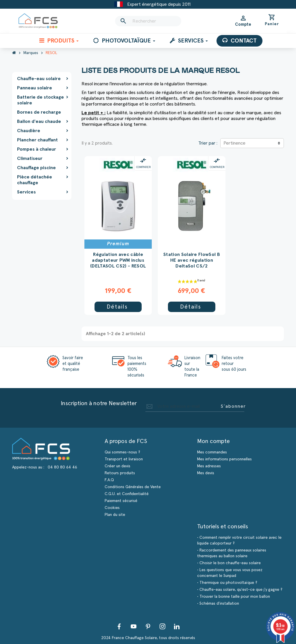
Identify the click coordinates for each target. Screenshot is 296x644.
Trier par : (208, 143)
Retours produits (120, 473)
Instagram (162, 626)
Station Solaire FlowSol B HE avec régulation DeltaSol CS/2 (192, 260)
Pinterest (148, 626)
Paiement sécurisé (121, 501)
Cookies (112, 508)
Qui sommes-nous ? (122, 452)
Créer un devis (118, 466)
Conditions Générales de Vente (133, 487)
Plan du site (115, 515)
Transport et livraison (124, 459)
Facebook (119, 626)
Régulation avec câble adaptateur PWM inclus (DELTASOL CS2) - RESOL (118, 260)
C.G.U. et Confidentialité (127, 494)
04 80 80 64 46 (62, 467)
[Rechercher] (148, 21)
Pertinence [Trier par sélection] (234, 143)
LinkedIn (177, 626)
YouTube (134, 626)
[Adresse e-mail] (182, 406)
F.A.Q (109, 480)
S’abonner (233, 406)
